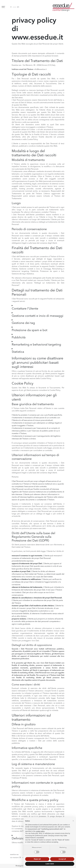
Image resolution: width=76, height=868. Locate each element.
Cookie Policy (55, 390)
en (18, 7)
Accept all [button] (62, 859)
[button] (73, 821)
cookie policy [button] (40, 831)
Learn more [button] (50, 864)
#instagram (20, 866)
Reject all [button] (37, 859)
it (11, 7)
